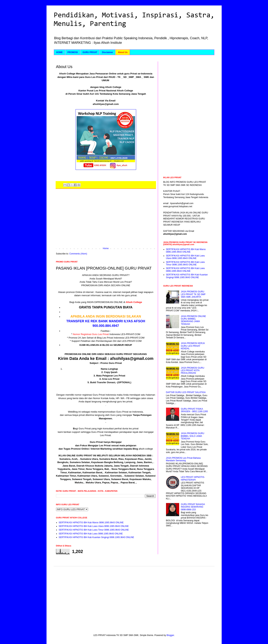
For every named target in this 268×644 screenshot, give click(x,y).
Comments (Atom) (78, 254)
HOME (59, 52)
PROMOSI (73, 52)
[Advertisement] (106, 220)
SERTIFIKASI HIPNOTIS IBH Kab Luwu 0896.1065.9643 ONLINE (91, 534)
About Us (123, 52)
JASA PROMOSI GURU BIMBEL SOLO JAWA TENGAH (192, 436)
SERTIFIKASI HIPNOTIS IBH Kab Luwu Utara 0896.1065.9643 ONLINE (94, 526)
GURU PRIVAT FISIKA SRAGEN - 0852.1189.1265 (194, 410)
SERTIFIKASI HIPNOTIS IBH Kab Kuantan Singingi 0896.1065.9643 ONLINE (96, 537)
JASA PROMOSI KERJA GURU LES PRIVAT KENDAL (193, 346)
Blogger (170, 635)
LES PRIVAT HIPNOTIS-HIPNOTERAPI (193, 478)
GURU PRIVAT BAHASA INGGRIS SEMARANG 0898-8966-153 (193, 507)
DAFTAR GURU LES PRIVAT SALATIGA (186, 392)
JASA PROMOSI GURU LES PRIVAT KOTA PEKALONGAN (192, 371)
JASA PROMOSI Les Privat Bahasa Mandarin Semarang (183, 459)
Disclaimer (108, 52)
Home (106, 248)
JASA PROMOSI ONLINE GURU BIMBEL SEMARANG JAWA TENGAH (193, 320)
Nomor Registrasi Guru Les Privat (91, 334)
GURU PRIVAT (90, 52)
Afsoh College (134, 302)
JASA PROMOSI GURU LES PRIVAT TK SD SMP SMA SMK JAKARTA (193, 294)
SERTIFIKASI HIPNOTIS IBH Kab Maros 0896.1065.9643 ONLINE (91, 523)
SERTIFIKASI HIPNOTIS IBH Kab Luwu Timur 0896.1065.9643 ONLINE (94, 530)
